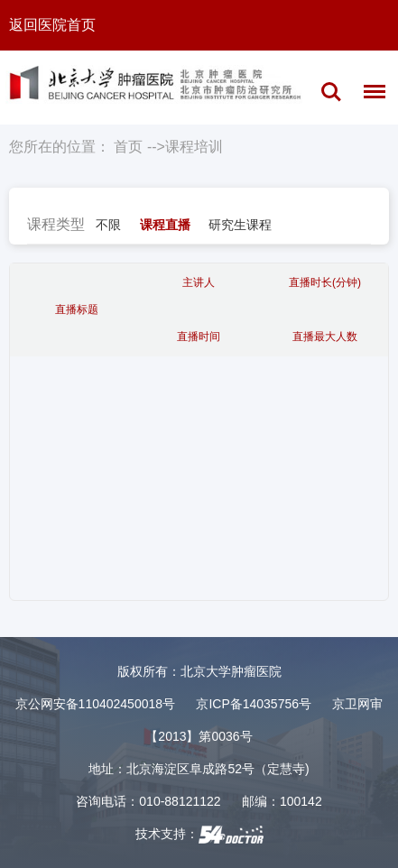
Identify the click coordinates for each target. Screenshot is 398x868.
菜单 (370, 95)
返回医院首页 (52, 25)
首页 (128, 147)
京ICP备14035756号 (254, 704)
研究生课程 (240, 225)
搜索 (331, 92)
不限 (108, 225)
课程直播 (165, 225)
